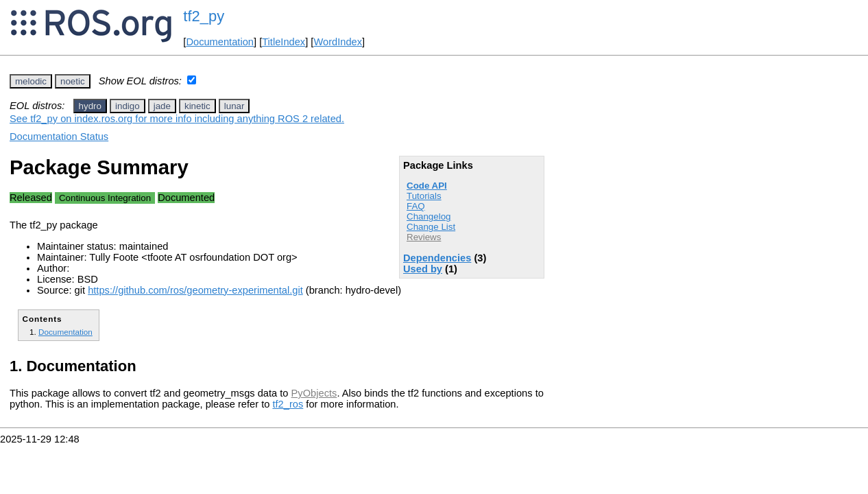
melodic (31, 81)
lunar (234, 106)
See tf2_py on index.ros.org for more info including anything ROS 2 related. (177, 119)
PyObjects (314, 393)
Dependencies (437, 258)
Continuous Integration (105, 198)
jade (162, 106)
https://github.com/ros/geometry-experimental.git (195, 290)
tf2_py (204, 16)
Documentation (220, 42)
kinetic (197, 106)
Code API (427, 186)
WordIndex (338, 42)
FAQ (416, 206)
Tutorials (424, 196)
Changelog (429, 216)
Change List (431, 227)
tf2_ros (288, 404)
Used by (423, 269)
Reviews (424, 237)
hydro (90, 106)
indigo (128, 106)
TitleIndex (284, 42)
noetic (73, 81)
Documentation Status (59, 137)
